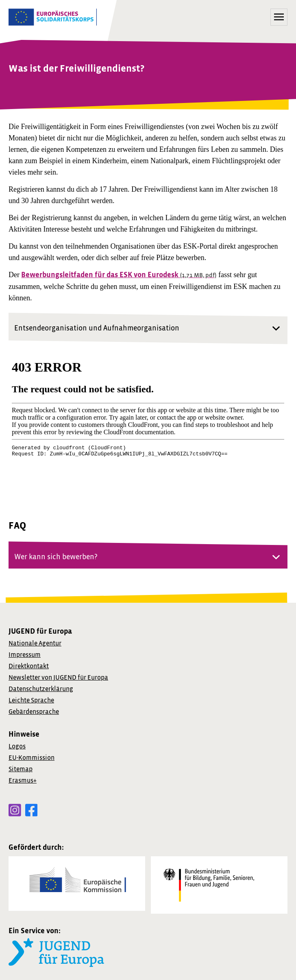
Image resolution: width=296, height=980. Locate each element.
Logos (17, 746)
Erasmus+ (23, 781)
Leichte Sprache (31, 700)
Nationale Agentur (35, 643)
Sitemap (21, 769)
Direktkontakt (29, 666)
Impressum (25, 655)
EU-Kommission (32, 758)
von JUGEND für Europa (58, 678)
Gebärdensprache (34, 712)
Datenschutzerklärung (41, 689)
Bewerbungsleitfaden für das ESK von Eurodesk (119, 275)
